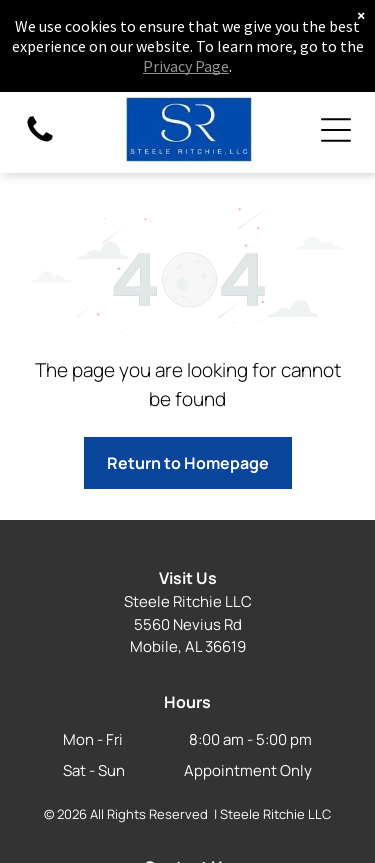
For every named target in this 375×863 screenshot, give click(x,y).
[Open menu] (336, 130)
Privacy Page (186, 66)
